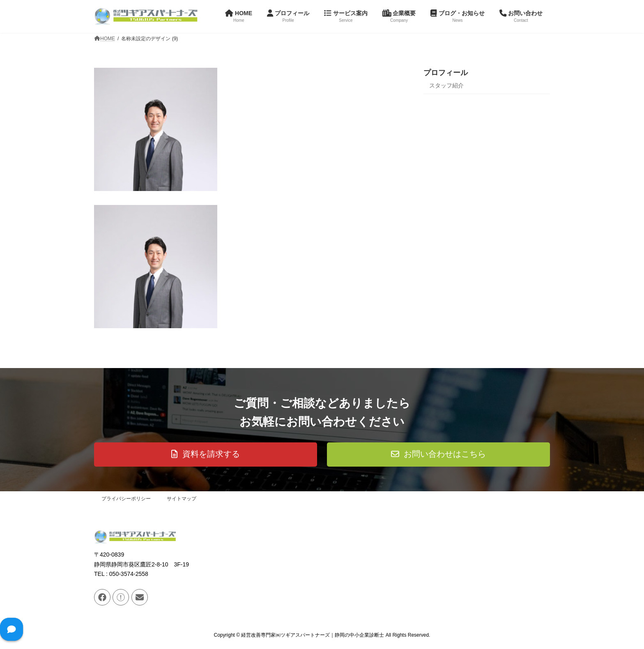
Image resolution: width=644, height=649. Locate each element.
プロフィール (446, 73)
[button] (206, 455)
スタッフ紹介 (446, 85)
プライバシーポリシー (126, 499)
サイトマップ (182, 499)
